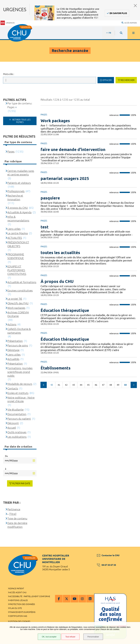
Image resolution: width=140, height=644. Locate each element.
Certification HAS (18, 616)
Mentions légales (18, 600)
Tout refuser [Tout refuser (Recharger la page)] (70, 637)
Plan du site (16, 608)
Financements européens (22, 612)
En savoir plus (118, 13)
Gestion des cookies (20, 621)
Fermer (135, 6)
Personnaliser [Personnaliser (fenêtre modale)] (93, 637)
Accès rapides (129, 23)
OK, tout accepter (49, 637)
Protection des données (22, 604)
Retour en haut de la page (132, 547)
